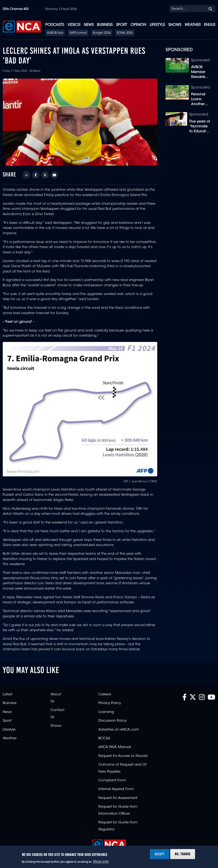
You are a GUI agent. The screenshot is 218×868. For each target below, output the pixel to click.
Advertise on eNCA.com (119, 730)
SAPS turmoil (78, 33)
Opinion (138, 25)
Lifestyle (157, 25)
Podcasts (55, 25)
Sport (122, 25)
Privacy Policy (110, 703)
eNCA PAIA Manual (115, 747)
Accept (160, 854)
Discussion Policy (113, 721)
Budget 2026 (102, 33)
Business (105, 25)
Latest (8, 694)
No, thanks (183, 854)
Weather (193, 25)
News (89, 25)
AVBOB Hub (55, 33)
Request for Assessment (118, 798)
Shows (175, 25)
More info (101, 862)
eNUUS (210, 25)
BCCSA (104, 738)
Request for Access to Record (123, 756)
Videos (74, 25)
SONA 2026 (125, 33)
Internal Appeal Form (116, 789)
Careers (105, 694)
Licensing (106, 712)
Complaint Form (112, 780)
